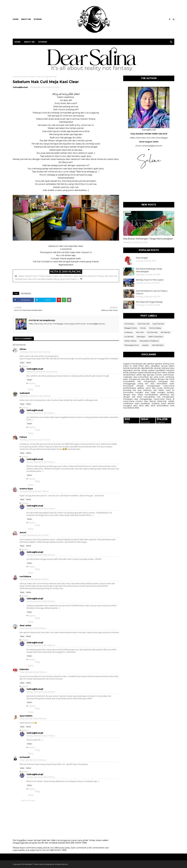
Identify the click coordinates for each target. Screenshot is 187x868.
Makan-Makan (130, 341)
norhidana (25, 576)
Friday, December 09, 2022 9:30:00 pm (33, 760)
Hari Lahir (140, 332)
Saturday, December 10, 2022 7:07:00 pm (41, 601)
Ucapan (145, 345)
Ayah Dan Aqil (143, 324)
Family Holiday (155, 328)
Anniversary (129, 324)
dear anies (25, 625)
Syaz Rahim (26, 716)
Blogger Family (131, 328)
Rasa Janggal (142, 258)
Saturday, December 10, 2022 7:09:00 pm (41, 692)
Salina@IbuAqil (20, 87)
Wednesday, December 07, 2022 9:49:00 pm (42, 372)
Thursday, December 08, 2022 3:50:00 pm (34, 579)
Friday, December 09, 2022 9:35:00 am (33, 628)
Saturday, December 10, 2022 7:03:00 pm (41, 508)
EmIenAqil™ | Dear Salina (33, 864)
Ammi (23, 532)
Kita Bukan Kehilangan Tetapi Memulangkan (148, 239)
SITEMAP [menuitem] (43, 42)
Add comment (28, 801)
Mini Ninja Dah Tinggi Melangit (149, 302)
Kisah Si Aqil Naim (156, 337)
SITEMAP (38, 19)
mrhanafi (25, 757)
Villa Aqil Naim (158, 345)
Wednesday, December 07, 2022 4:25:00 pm (35, 352)
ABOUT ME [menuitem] (29, 42)
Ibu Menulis (24, 77)
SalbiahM (25, 393)
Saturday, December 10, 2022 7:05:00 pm (41, 555)
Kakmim (24, 669)
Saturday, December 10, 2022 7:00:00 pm (41, 413)
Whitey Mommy (61, 864)
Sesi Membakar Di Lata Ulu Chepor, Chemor (152, 292)
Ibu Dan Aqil (152, 332)
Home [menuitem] (17, 42)
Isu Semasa (129, 337)
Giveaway (129, 332)
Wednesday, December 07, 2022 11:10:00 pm (35, 440)
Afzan (23, 349)
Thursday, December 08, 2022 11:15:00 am (34, 491)
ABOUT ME (26, 19)
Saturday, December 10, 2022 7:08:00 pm (41, 645)
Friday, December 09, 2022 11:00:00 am (33, 672)
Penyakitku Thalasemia (149, 341)
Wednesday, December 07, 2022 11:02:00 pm (35, 396)
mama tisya (26, 489)
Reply (22, 363)
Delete (29, 363)
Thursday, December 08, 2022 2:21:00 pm (34, 535)
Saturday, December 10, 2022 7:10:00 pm (41, 736)
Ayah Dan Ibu (158, 324)
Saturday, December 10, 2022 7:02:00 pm (41, 462)
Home (16, 19)
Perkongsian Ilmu (132, 345)
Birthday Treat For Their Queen (150, 280)
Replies (25, 366)
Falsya (23, 437)
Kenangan (141, 337)
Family (143, 328)
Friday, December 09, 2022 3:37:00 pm (33, 719)
